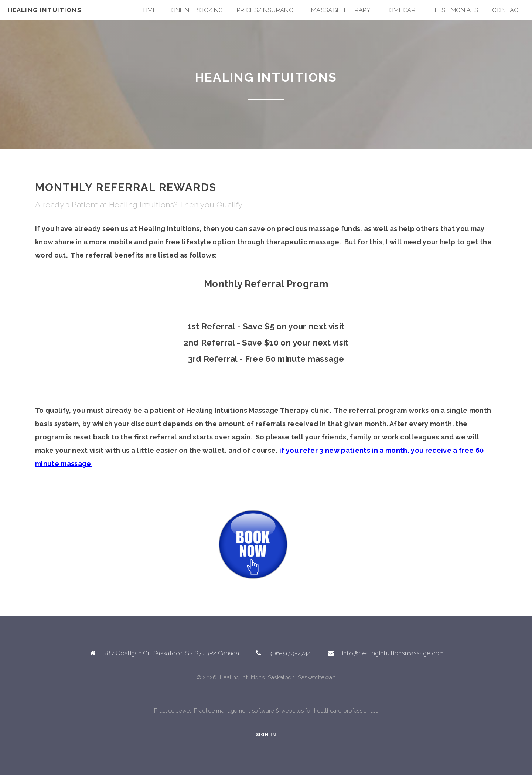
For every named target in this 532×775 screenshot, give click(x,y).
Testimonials (456, 10)
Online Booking (197, 10)
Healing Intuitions (45, 10)
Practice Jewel (173, 711)
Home (148, 10)
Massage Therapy (341, 10)
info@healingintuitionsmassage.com (394, 653)
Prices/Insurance (267, 10)
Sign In (266, 735)
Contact (507, 10)
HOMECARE (402, 10)
